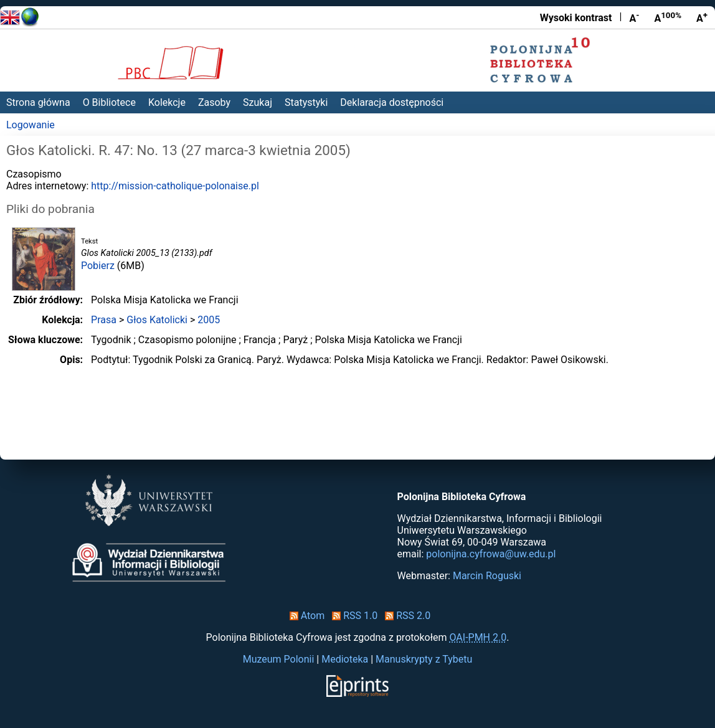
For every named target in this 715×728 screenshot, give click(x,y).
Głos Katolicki (157, 320)
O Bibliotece (109, 102)
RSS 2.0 (405, 616)
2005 (209, 320)
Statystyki (306, 102)
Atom (305, 616)
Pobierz (98, 266)
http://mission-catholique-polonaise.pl (175, 186)
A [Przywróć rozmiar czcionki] (668, 17)
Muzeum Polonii (279, 659)
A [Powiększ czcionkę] (702, 17)
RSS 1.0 (352, 616)
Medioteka (345, 659)
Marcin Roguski (487, 576)
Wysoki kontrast (576, 18)
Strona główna (38, 102)
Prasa (104, 320)
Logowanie (31, 125)
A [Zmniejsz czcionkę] (634, 17)
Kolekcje (167, 102)
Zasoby (214, 102)
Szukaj (258, 102)
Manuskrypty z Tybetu (424, 659)
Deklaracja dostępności (392, 102)
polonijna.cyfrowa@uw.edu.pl (491, 554)
